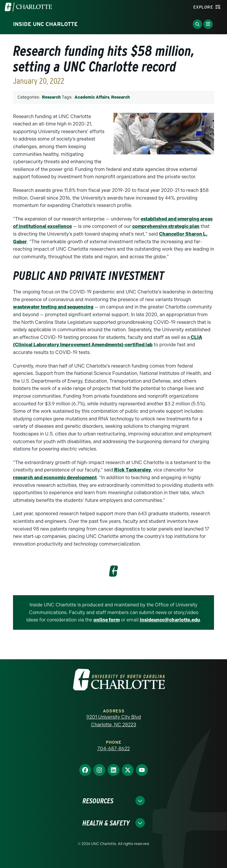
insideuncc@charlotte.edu (170, 620)
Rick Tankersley (132, 470)
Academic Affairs (92, 97)
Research (51, 97)
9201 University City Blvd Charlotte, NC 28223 (114, 721)
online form (107, 620)
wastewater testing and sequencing (53, 307)
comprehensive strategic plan (166, 226)
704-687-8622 (113, 749)
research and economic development (55, 478)
